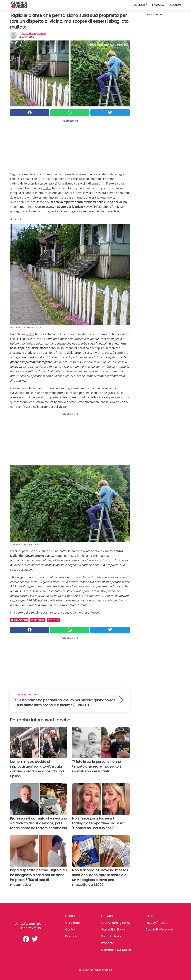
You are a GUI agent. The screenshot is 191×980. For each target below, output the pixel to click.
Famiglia (158, 5)
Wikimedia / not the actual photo (26, 327)
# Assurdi (38, 620)
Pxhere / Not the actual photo (24, 544)
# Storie (53, 620)
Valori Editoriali (112, 936)
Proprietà (108, 943)
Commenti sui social (116, 950)
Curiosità (140, 5)
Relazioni (175, 5)
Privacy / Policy (156, 923)
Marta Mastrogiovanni (34, 33)
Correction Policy (113, 929)
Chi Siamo (72, 923)
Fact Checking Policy (116, 923)
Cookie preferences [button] (159, 929)
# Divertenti (19, 620)
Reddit (47, 188)
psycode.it (72, 936)
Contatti (71, 929)
